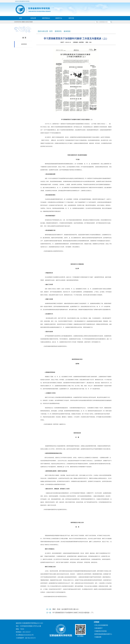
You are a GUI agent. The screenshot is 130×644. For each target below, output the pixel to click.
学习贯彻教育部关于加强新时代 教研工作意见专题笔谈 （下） (73, 613)
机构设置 (33, 18)
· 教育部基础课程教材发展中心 (103, 634)
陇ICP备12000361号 (30, 638)
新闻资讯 (58, 31)
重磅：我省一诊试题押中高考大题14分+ (66, 609)
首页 (21, 18)
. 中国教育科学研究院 (100, 631)
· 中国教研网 (97, 637)
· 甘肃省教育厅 (98, 628)
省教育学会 (59, 18)
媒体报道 (24, 44)
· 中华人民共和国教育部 (101, 625)
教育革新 (71, 18)
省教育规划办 (46, 18)
